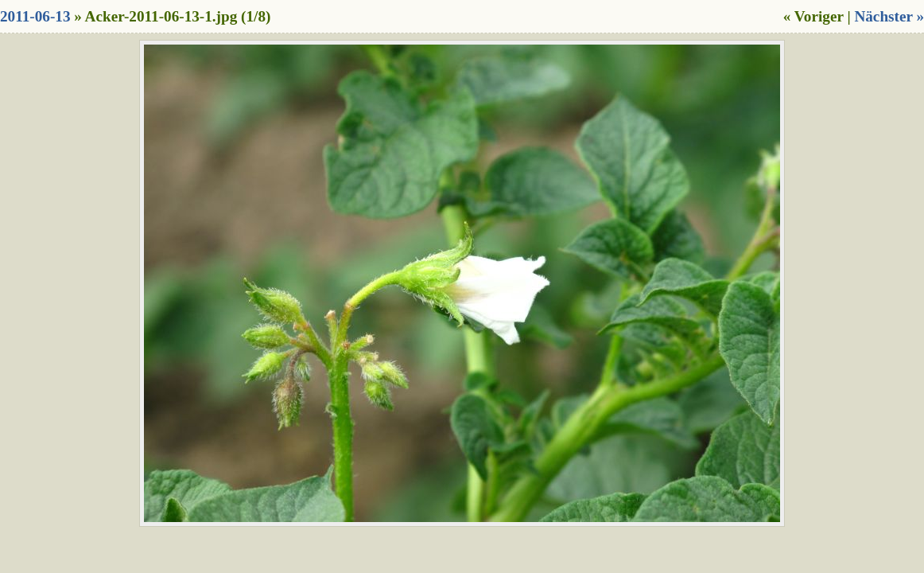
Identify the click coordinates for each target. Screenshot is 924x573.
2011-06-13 (35, 16)
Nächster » (889, 16)
